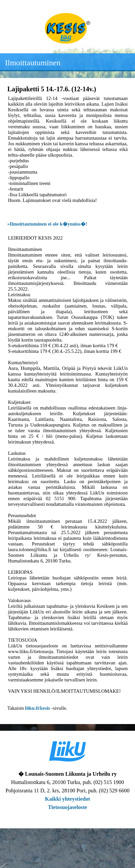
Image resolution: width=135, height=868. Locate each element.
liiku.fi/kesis (37, 708)
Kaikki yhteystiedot (67, 799)
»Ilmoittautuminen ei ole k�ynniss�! (47, 224)
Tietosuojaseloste (68, 807)
